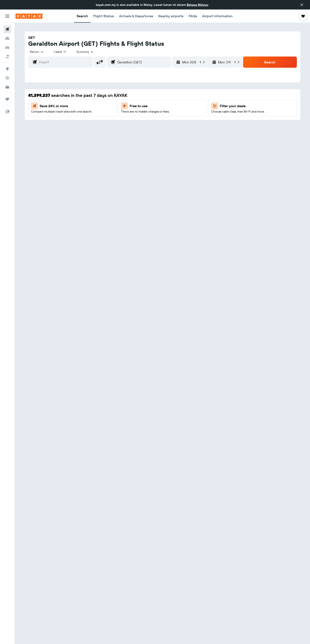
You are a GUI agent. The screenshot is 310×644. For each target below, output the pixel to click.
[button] (302, 5)
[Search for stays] (7, 38)
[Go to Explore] (7, 69)
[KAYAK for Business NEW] (7, 87)
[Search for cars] (7, 47)
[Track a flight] (7, 78)
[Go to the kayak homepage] (29, 16)
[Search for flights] (7, 29)
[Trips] (7, 99)
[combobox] (37, 52)
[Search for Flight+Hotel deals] (7, 57)
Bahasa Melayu (197, 5)
